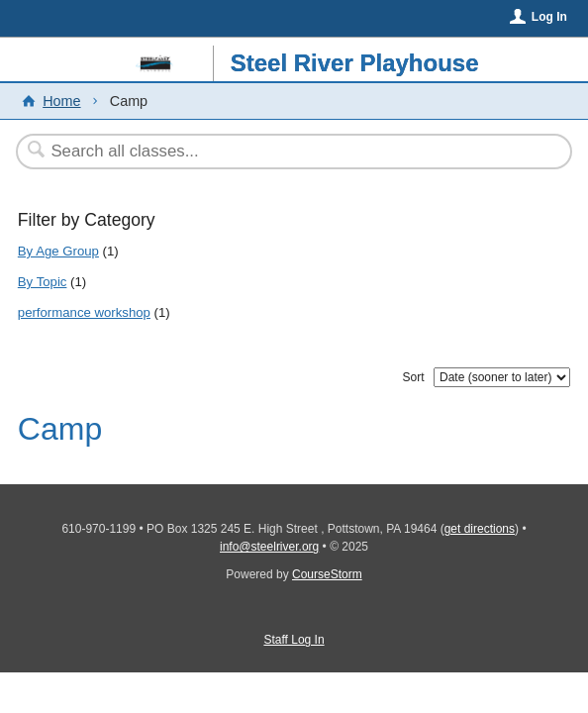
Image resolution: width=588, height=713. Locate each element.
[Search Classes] (284, 152)
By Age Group (58, 251)
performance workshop (84, 312)
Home (61, 101)
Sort (413, 377)
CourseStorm (327, 574)
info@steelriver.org (269, 547)
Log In (549, 17)
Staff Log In (294, 640)
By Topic (43, 282)
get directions (480, 529)
